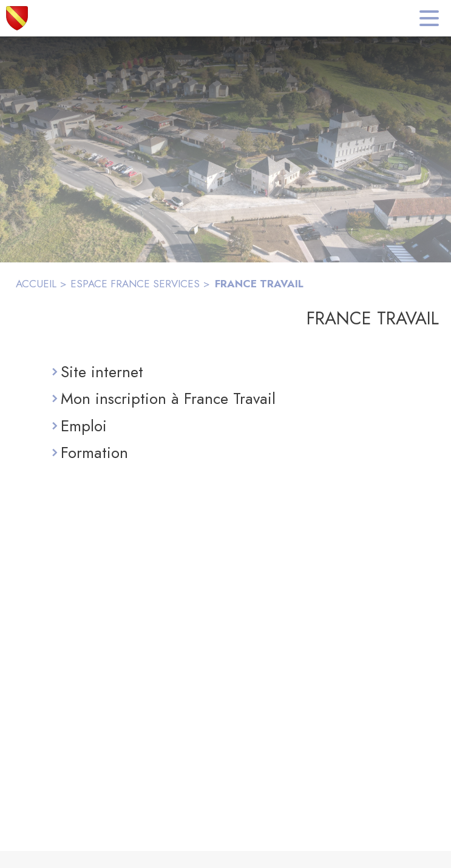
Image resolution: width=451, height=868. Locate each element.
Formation (94, 453)
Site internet (102, 372)
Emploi (84, 426)
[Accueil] (17, 18)
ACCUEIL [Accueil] (36, 284)
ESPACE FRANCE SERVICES (135, 284)
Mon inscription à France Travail (168, 398)
